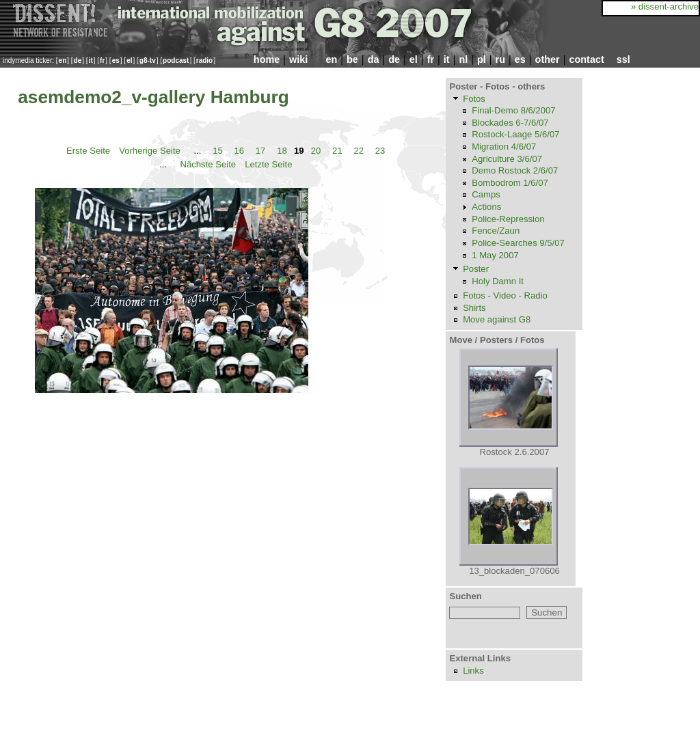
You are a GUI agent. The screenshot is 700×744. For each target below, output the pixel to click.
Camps (486, 194)
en (63, 60)
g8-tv (148, 60)
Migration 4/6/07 (504, 147)
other (548, 59)
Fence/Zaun (496, 231)
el (129, 60)
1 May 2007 (495, 255)
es (116, 60)
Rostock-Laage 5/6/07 (515, 134)
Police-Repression (508, 219)
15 (218, 151)
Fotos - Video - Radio (505, 295)
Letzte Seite (268, 164)
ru (500, 59)
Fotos (474, 99)
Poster (476, 269)
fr (102, 60)
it (91, 60)
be (352, 59)
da (374, 59)
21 (337, 151)
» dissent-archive (665, 6)
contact (586, 59)
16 (239, 151)
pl (482, 59)
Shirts (474, 308)
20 (316, 151)
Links (473, 671)
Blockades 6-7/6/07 (510, 123)
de (78, 60)
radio (204, 60)
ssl (623, 59)
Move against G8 (497, 319)
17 (261, 151)
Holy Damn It (498, 281)
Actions (486, 207)
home (267, 59)
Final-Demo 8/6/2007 (513, 110)
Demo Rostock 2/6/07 (515, 170)
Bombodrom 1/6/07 (510, 183)
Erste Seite (88, 151)
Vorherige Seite (150, 151)
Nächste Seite (208, 164)
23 (380, 151)
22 (359, 151)
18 (282, 151)
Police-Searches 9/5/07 (518, 243)
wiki (298, 59)
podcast (176, 60)
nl (463, 59)
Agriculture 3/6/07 (507, 159)
